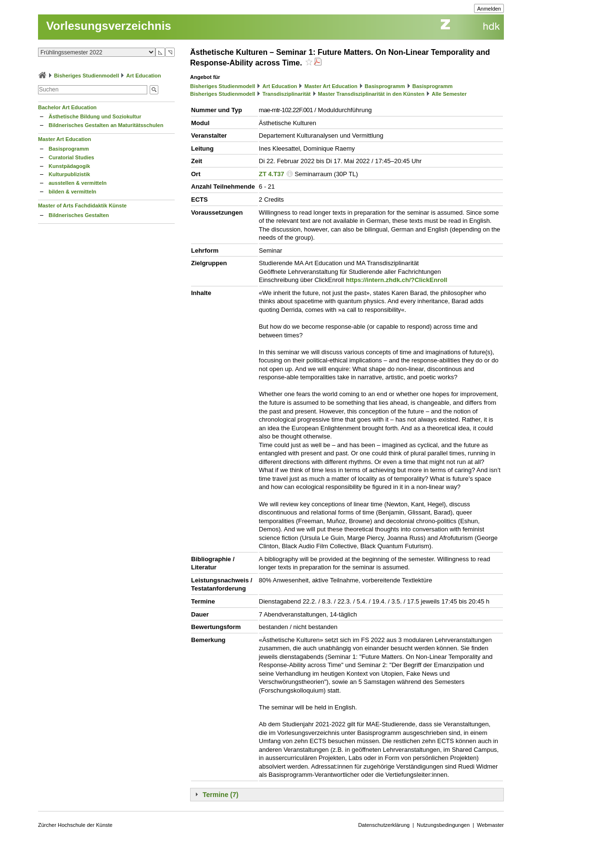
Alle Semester (449, 94)
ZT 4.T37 (272, 174)
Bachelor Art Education (67, 107)
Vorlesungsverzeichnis (109, 26)
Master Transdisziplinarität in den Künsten (371, 94)
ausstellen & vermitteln (77, 183)
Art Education (143, 76)
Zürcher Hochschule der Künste (75, 825)
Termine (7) (220, 795)
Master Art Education (64, 139)
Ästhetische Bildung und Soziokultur (95, 116)
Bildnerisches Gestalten (79, 215)
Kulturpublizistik (69, 174)
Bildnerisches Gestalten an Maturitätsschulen (106, 125)
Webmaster (490, 825)
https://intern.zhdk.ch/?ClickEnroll (396, 280)
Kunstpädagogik (69, 166)
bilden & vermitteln (72, 192)
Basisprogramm (69, 149)
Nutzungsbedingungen (443, 825)
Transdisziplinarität (286, 94)
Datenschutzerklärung (384, 825)
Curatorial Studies (71, 157)
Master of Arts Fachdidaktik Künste (82, 206)
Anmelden (489, 9)
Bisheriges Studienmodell (86, 76)
